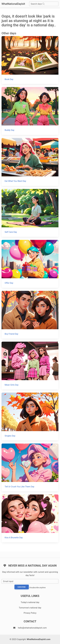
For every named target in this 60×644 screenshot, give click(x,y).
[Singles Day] (30, 417)
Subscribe (22, 587)
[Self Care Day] (30, 213)
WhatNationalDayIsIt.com (39, 639)
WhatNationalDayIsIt (13, 4)
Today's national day (30, 602)
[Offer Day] (30, 264)
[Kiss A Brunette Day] (30, 518)
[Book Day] (30, 60)
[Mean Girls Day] (30, 366)
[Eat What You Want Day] (30, 162)
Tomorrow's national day (30, 608)
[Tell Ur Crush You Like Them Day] (30, 467)
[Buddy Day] (30, 111)
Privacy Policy (30, 613)
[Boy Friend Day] (30, 315)
